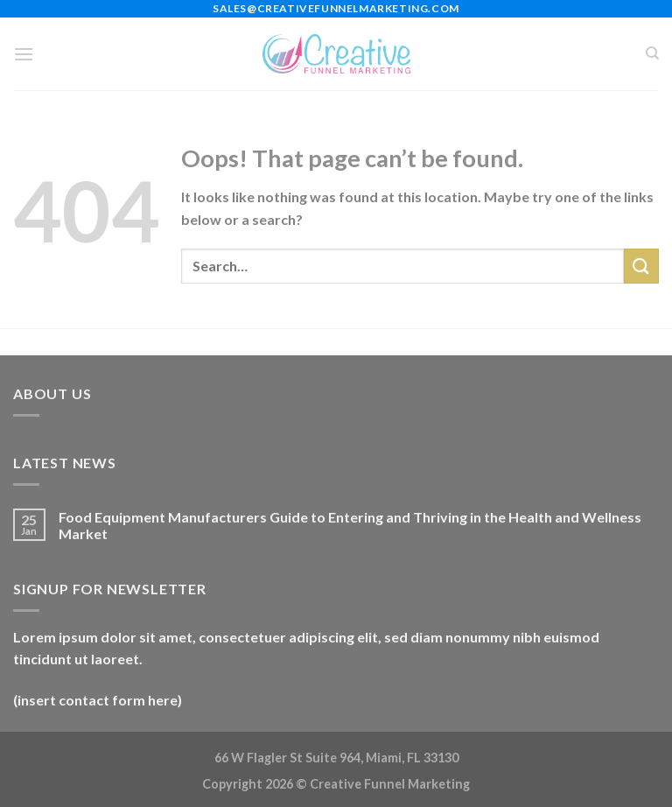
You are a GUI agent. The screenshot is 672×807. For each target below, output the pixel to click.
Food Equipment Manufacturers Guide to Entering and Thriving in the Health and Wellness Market (350, 525)
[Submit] (641, 266)
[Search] (652, 53)
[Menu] (24, 54)
